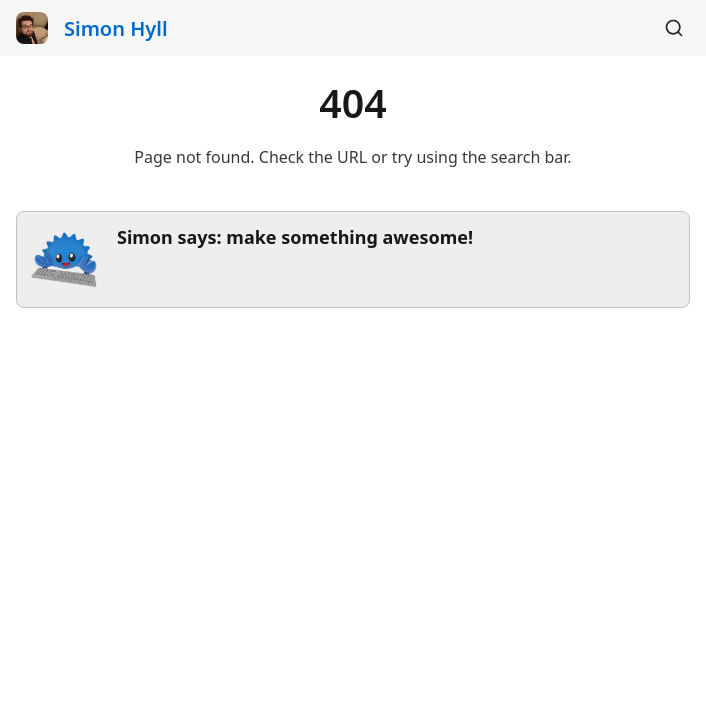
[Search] (674, 28)
